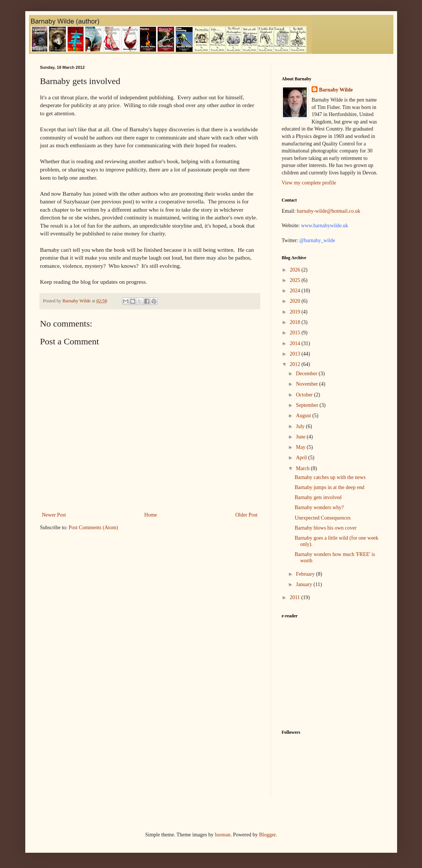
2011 (295, 597)
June (301, 437)
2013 (296, 354)
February (306, 574)
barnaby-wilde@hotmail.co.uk (328, 211)
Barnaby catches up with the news (330, 477)
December (307, 374)
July (301, 426)
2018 (296, 322)
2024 (296, 291)
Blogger (267, 835)
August (304, 416)
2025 (296, 280)
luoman (223, 835)
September (308, 405)
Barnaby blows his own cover (325, 528)
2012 (296, 364)
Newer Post (54, 515)
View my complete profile (309, 183)
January (305, 584)
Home (151, 515)
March (303, 468)
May (301, 447)
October (305, 395)
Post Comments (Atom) (94, 528)
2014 (296, 343)
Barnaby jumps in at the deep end (329, 487)
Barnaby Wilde (336, 90)
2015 (296, 333)
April (302, 458)
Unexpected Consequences (322, 518)
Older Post (247, 515)
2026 (296, 270)
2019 (296, 312)
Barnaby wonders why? (319, 507)
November (308, 384)
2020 (296, 301)
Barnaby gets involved (318, 497)
